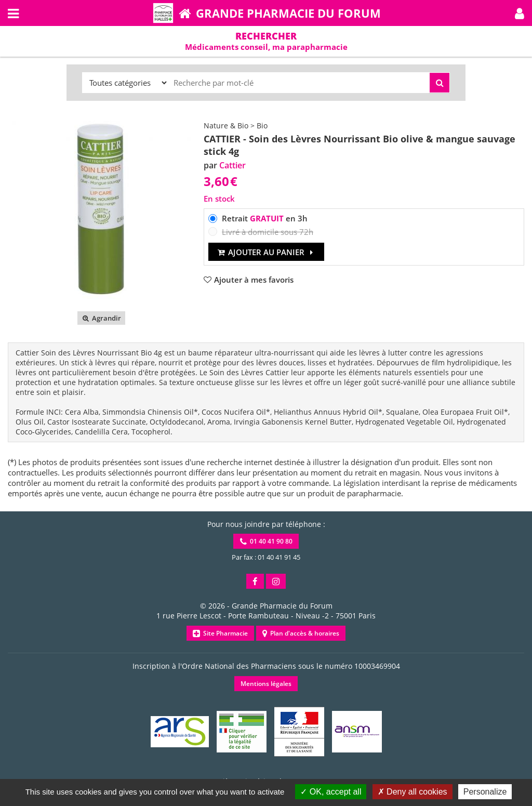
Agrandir (101, 318)
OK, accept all (331, 792)
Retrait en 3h (265, 218)
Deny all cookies (413, 792)
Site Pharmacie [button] (220, 633)
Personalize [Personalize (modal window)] (485, 792)
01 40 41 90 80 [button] (266, 541)
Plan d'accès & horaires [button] (301, 633)
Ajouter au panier (266, 252)
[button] (520, 13)
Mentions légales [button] (266, 684)
